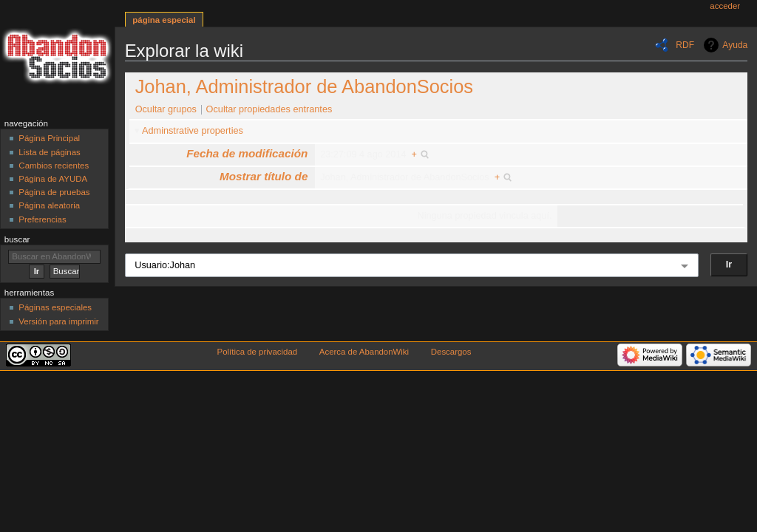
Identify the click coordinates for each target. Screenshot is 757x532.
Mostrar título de (264, 176)
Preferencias (42, 219)
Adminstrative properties (193, 131)
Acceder (725, 6)
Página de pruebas (54, 192)
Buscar (17, 239)
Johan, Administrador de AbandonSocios (304, 86)
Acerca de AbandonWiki (364, 352)
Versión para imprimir (58, 321)
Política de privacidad (258, 352)
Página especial (164, 20)
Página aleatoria (49, 205)
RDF (685, 45)
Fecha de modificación (247, 153)
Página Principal (49, 138)
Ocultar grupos (166, 109)
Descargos (451, 352)
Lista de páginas (49, 152)
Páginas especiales (55, 307)
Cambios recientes (54, 166)
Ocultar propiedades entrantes (269, 109)
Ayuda (735, 45)
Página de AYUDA (53, 179)
